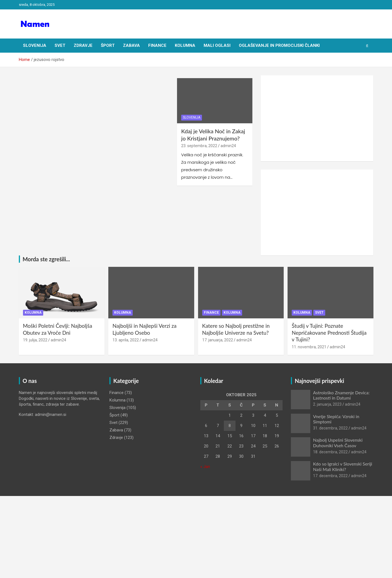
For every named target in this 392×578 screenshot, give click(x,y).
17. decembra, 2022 (330, 476)
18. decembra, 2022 (330, 452)
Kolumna (185, 45)
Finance (157, 45)
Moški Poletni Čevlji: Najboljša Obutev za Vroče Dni (58, 329)
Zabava (131, 45)
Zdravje (83, 45)
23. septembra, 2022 (199, 146)
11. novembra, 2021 (309, 347)
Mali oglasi (217, 45)
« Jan (205, 467)
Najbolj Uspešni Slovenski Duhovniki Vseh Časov (338, 443)
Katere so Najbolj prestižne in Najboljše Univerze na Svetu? (236, 329)
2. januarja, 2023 (327, 404)
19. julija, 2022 (35, 340)
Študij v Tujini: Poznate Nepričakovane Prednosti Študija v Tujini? (329, 333)
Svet (60, 45)
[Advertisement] (317, 118)
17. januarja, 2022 (218, 340)
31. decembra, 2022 (330, 428)
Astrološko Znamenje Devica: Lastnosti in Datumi (341, 395)
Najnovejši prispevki (319, 381)
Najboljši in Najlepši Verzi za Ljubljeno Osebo (144, 329)
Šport (108, 45)
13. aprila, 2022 (126, 340)
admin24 (228, 146)
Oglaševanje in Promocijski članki (279, 45)
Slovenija (35, 45)
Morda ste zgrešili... (46, 259)
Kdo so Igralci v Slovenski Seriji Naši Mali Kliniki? (343, 466)
